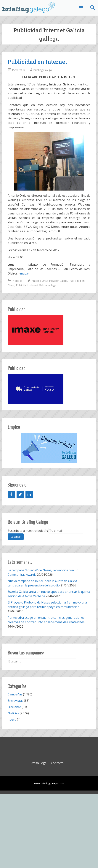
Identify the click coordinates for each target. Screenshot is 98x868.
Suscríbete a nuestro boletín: (28, 531)
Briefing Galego (43, 70)
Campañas (15, 694)
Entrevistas (15, 701)
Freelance (14, 707)
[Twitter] (20, 495)
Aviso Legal (39, 763)
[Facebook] (11, 495)
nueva (12, 720)
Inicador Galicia (58, 281)
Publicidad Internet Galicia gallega (36, 285)
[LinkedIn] (29, 495)
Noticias (17, 281)
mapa (24, 273)
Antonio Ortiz (40, 281)
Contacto (57, 763)
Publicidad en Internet (37, 62)
